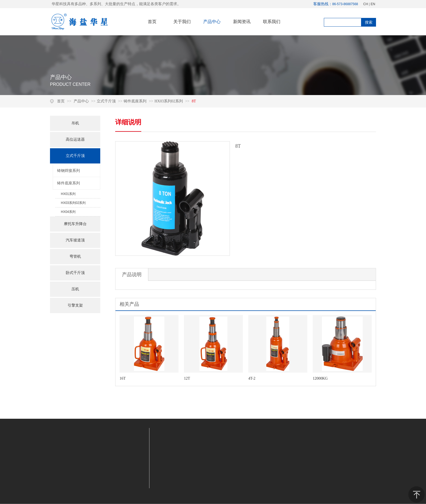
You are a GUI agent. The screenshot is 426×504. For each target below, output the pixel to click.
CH (366, 4)
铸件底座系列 (135, 101)
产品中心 (82, 101)
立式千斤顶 (106, 101)
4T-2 (252, 378)
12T (187, 378)
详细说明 (128, 122)
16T (123, 378)
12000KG (320, 378)
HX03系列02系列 (169, 101)
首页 (61, 101)
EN (373, 4)
